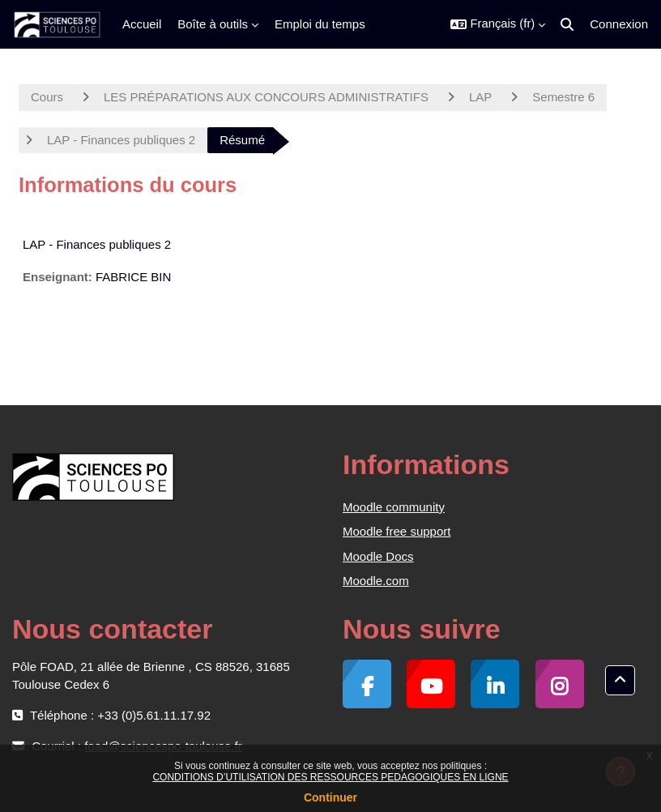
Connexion (619, 24)
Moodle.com (376, 581)
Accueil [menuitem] (142, 24)
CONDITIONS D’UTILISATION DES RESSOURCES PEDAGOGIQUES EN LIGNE (330, 777)
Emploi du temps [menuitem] (320, 24)
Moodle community (394, 507)
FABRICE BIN (133, 277)
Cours (47, 97)
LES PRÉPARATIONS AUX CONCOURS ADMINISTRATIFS (266, 97)
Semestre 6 (563, 97)
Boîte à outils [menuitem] (213, 24)
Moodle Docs (378, 556)
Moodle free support (397, 531)
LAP (480, 97)
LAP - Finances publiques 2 (121, 140)
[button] (498, 24)
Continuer (330, 797)
